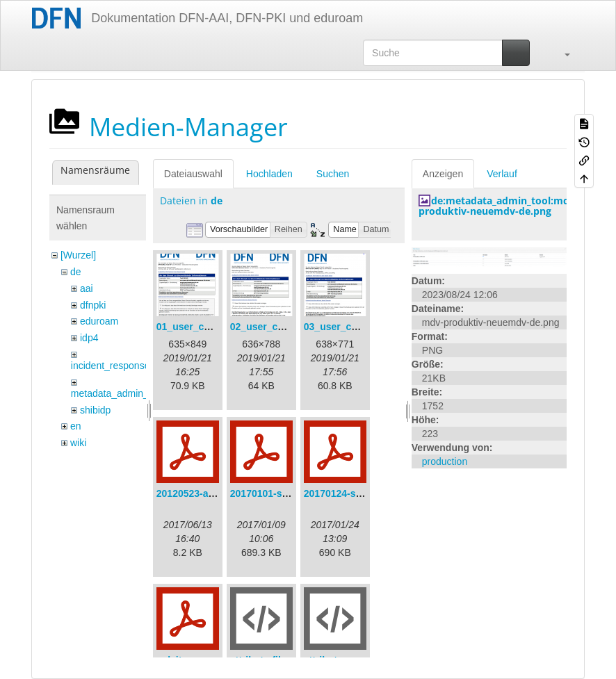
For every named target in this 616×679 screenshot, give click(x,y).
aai (87, 288)
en (76, 426)
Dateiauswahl (193, 174)
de (76, 272)
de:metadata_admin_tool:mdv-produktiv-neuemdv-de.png (499, 206)
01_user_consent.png (206, 327)
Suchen (333, 174)
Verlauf (502, 174)
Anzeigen (443, 174)
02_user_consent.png (280, 327)
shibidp (95, 410)
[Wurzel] (78, 255)
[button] (560, 53)
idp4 (89, 338)
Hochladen (269, 174)
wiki (78, 443)
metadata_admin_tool (118, 393)
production (445, 461)
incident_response (111, 366)
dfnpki (93, 305)
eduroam (99, 321)
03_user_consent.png (354, 327)
